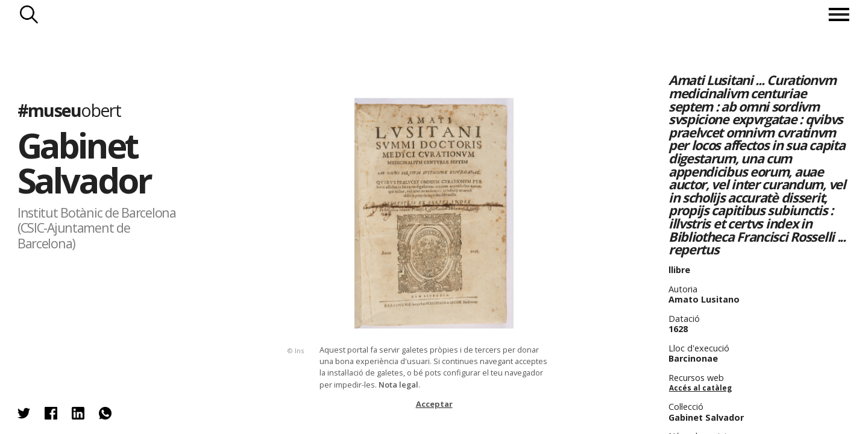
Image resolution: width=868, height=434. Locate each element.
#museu (69, 110)
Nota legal (398, 385)
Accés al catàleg (700, 388)
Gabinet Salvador (84, 162)
